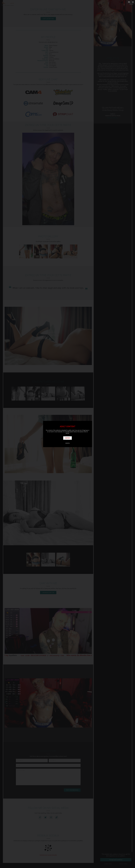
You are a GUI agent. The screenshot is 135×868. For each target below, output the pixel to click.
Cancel (68, 443)
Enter (67, 438)
